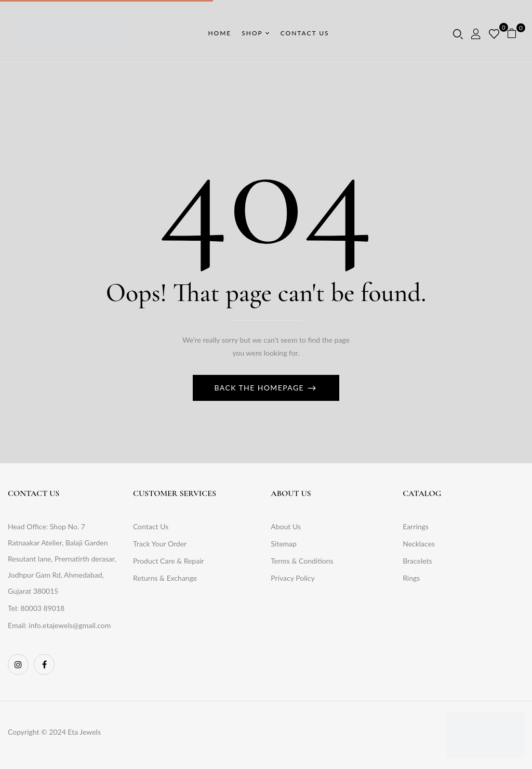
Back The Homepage (261, 388)
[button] (516, 34)
